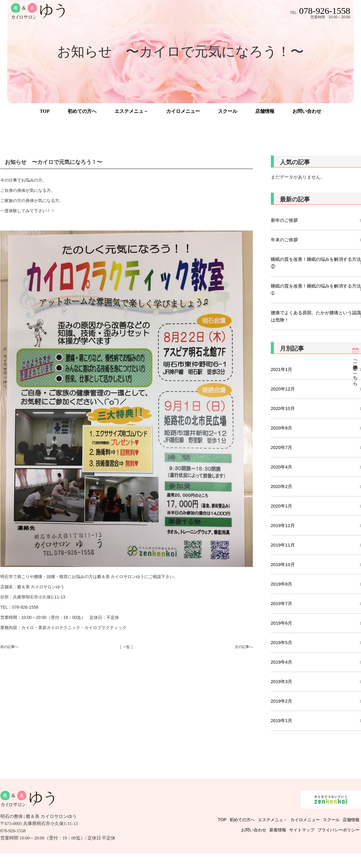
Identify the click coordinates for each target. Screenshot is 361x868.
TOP (45, 111)
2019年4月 (282, 662)
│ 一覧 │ (127, 647)
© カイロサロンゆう (5, 367)
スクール (228, 111)
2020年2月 (282, 486)
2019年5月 (282, 642)
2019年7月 (282, 603)
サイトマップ (302, 830)
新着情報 (278, 830)
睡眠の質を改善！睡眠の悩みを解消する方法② (316, 263)
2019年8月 (282, 584)
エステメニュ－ (131, 111)
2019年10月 (283, 564)
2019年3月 (282, 681)
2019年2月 (282, 701)
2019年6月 (282, 623)
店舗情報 (265, 111)
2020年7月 (282, 447)
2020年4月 (282, 467)
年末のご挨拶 (284, 240)
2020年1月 (282, 506)
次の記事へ (244, 647)
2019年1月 (282, 720)
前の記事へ (9, 647)
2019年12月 (283, 525)
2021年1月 (282, 369)
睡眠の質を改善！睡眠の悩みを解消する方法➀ (316, 289)
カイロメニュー (183, 111)
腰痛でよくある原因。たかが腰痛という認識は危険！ (316, 316)
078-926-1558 (325, 11)
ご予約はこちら (355, 370)
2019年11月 (283, 545)
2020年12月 (283, 389)
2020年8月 (282, 428)
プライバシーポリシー (338, 830)
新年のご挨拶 (287, 220)
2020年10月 (283, 408)
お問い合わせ (307, 111)
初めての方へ (82, 111)
